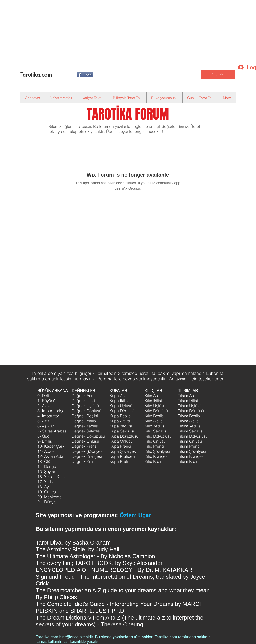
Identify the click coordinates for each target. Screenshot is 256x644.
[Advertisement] (120, 31)
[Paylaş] (85, 75)
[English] (218, 74)
